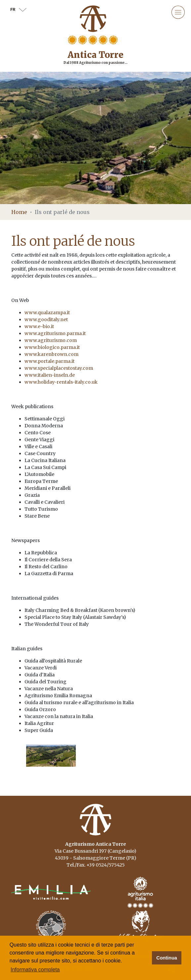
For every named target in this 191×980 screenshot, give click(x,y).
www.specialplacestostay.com (59, 368)
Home (19, 212)
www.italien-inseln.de (50, 375)
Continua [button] (167, 958)
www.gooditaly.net (46, 320)
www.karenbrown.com (51, 354)
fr (18, 9)
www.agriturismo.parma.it (55, 333)
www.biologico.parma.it (52, 347)
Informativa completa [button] (35, 970)
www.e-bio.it (39, 326)
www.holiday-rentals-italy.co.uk (61, 382)
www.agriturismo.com (51, 340)
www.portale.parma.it (49, 361)
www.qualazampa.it (47, 313)
